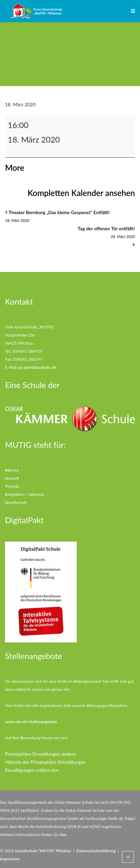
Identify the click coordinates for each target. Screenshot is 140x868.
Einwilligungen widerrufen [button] (32, 770)
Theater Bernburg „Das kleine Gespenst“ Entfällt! (70, 217)
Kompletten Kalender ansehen (81, 193)
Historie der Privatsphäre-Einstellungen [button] (45, 762)
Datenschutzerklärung (96, 851)
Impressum (10, 859)
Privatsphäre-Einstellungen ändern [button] (41, 754)
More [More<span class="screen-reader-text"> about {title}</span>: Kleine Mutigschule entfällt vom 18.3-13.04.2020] (15, 168)
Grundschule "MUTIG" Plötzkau (43, 851)
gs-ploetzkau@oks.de (37, 367)
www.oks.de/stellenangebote (31, 722)
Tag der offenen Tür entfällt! (70, 233)
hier (63, 835)
